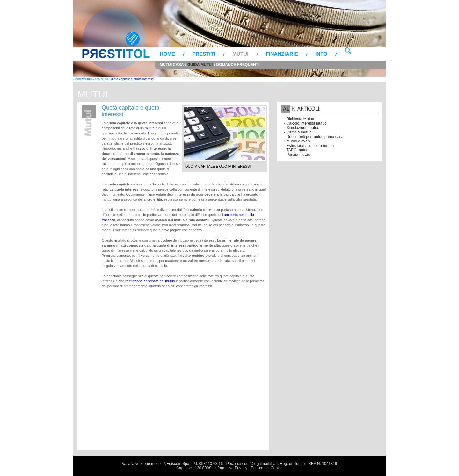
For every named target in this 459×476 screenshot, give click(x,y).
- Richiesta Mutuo (299, 119)
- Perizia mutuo (297, 155)
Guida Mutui (200, 65)
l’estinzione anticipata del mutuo (150, 281)
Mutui (240, 54)
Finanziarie (282, 54)
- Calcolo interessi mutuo (305, 123)
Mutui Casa (172, 65)
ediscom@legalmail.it (254, 464)
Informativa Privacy (231, 468)
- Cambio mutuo (298, 132)
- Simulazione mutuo (302, 128)
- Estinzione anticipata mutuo (309, 146)
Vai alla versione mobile (142, 464)
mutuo (150, 128)
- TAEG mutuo (296, 150)
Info (321, 54)
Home (167, 54)
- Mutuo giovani (297, 141)
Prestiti (204, 54)
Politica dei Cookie (267, 468)
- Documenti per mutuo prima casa (314, 137)
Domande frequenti (238, 65)
